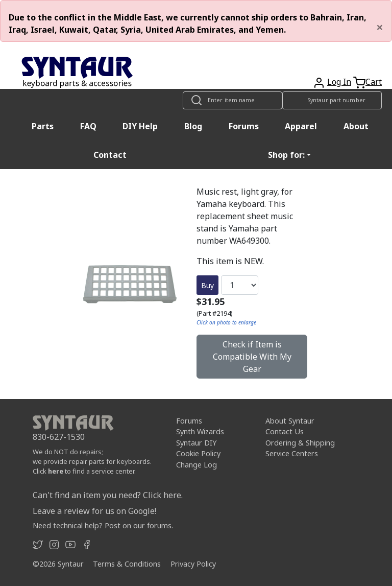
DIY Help (140, 126)
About (356, 126)
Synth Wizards (200, 431)
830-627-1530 (59, 437)
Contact (110, 155)
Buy (207, 285)
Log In (339, 82)
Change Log (197, 465)
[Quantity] (240, 285)
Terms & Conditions (127, 564)
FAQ (88, 126)
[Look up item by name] (232, 100)
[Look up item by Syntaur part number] (332, 100)
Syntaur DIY (196, 443)
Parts (43, 126)
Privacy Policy (193, 564)
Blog (193, 126)
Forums (244, 126)
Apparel (301, 126)
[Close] (380, 27)
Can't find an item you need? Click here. (108, 495)
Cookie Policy (198, 453)
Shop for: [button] (286, 155)
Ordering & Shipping (300, 443)
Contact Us (285, 431)
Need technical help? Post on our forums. (103, 525)
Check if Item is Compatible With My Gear (252, 357)
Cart (374, 82)
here (56, 471)
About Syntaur (290, 421)
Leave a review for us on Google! (94, 511)
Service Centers (292, 453)
